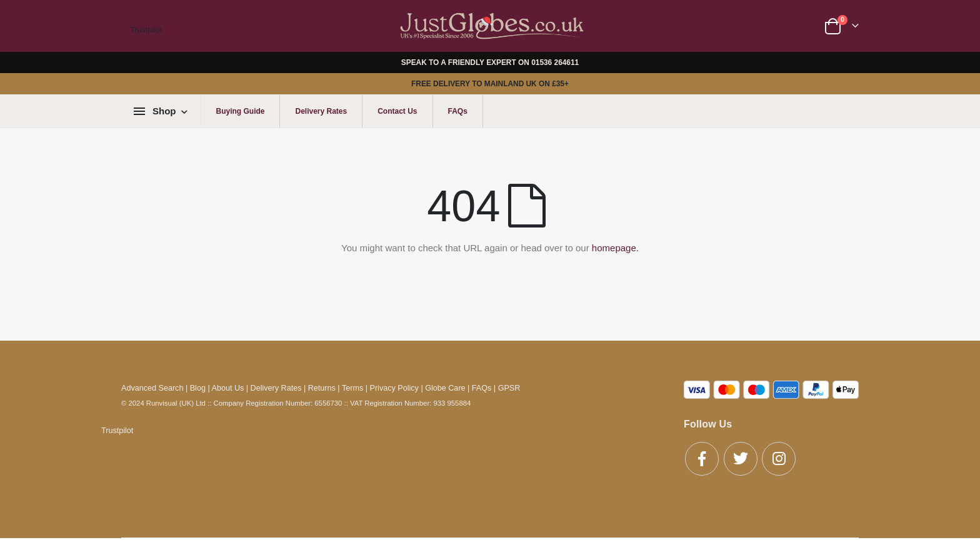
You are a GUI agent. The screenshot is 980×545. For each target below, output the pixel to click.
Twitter (741, 459)
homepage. (615, 248)
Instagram (779, 459)
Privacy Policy (394, 388)
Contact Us (397, 111)
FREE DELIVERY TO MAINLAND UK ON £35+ (490, 84)
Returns (322, 388)
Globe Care (445, 388)
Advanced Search (152, 388)
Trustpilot (146, 30)
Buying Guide (240, 111)
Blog (198, 388)
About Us (228, 388)
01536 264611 (555, 62)
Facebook (702, 459)
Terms (352, 388)
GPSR (509, 388)
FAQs (458, 111)
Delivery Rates (321, 111)
